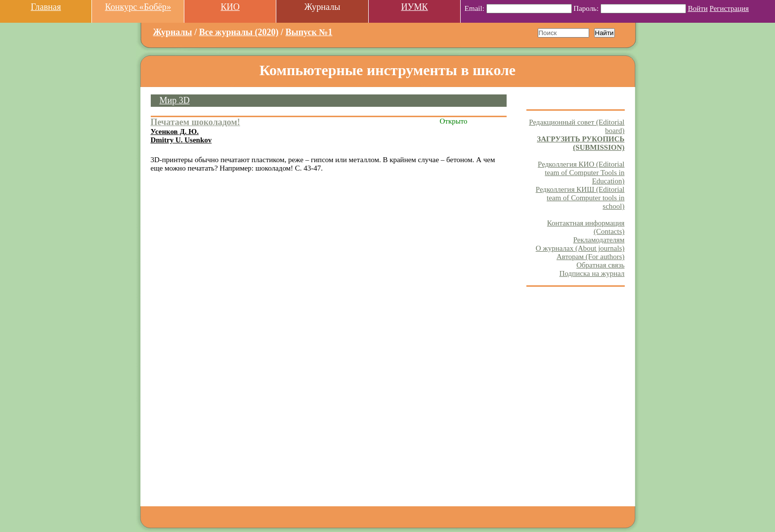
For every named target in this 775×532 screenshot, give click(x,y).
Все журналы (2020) (239, 32)
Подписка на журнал (592, 273)
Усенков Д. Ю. (175, 132)
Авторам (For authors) (591, 257)
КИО (230, 7)
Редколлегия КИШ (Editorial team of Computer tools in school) (580, 198)
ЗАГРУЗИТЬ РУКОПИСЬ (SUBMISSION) (581, 143)
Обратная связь (600, 265)
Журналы (173, 32)
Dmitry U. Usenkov (181, 140)
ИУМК (414, 7)
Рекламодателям (599, 240)
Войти (698, 8)
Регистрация (730, 8)
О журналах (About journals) (580, 248)
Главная (46, 7)
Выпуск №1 (309, 32)
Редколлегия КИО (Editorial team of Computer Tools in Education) (581, 173)
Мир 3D (175, 100)
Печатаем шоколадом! (195, 122)
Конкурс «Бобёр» (138, 7)
